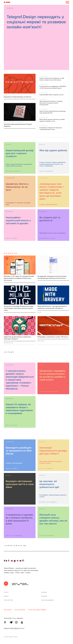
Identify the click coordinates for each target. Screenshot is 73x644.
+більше (9, 352)
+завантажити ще (15, 546)
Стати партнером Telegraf (37, 610)
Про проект (8, 610)
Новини (44, 596)
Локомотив (8, 600)
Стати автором (20, 610)
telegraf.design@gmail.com (5, 628)
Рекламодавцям (48, 600)
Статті (6, 592)
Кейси (6, 596)
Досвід (44, 592)
